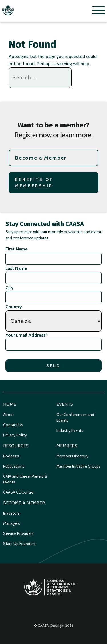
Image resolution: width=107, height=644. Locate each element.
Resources (16, 446)
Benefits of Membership (34, 183)
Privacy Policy (15, 435)
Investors (11, 513)
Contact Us (13, 425)
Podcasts (11, 456)
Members (67, 446)
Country (14, 307)
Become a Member (41, 158)
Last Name (16, 268)
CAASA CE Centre (18, 492)
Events (65, 404)
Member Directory (72, 456)
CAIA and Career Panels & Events (25, 479)
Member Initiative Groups (79, 466)
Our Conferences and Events (75, 417)
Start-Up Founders (19, 544)
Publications (14, 466)
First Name (17, 249)
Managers (12, 523)
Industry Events (70, 430)
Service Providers (18, 533)
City (10, 288)
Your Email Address (27, 335)
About (8, 415)
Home (10, 404)
